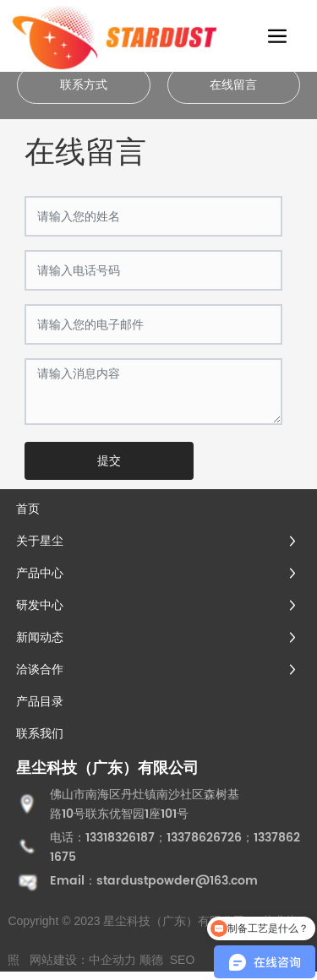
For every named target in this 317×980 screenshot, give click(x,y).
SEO (183, 960)
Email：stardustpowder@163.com (154, 881)
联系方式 (84, 85)
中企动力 (112, 960)
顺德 (151, 960)
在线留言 (233, 85)
